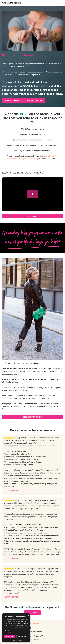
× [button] (28, 615)
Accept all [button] (10, 636)
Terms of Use (39, 636)
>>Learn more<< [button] (32, 216)
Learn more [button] (33, 613)
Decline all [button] (22, 636)
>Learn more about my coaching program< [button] (24, 100)
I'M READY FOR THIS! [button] (33, 417)
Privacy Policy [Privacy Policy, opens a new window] (8, 633)
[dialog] (16, 628)
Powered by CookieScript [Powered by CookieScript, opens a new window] (16, 640)
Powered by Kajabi (32, 639)
